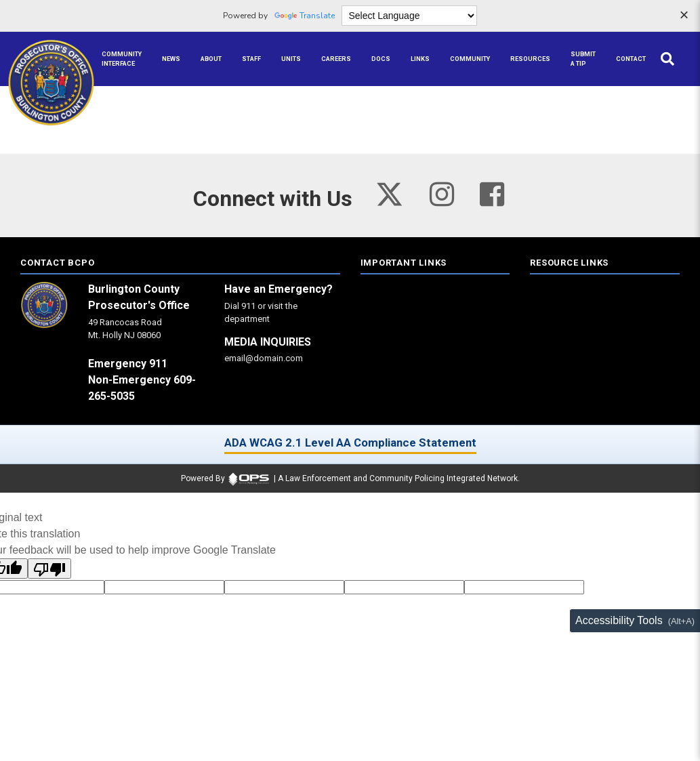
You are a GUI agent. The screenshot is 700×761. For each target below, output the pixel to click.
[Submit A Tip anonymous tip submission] (583, 59)
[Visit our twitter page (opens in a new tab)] (389, 191)
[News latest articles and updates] (171, 59)
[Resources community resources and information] (530, 59)
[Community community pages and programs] (470, 59)
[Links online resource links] (420, 59)
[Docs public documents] (381, 59)
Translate (305, 16)
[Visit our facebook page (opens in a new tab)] (492, 194)
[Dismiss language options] (684, 16)
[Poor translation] (49, 569)
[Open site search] (667, 59)
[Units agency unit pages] (291, 59)
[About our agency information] (211, 59)
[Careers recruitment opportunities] (336, 59)
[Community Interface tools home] (122, 59)
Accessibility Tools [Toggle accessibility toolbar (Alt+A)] (619, 620)
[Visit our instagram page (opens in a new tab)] (442, 194)
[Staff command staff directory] (251, 59)
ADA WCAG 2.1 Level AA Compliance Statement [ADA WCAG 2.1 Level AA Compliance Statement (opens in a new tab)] (350, 443)
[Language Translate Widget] (409, 16)
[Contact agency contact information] (631, 59)
